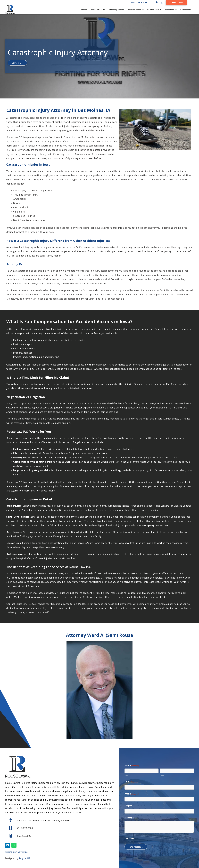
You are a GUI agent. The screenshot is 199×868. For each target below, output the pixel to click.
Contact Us (186, 10)
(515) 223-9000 (138, 2)
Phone (132, 794)
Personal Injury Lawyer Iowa (17, 852)
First (126, 776)
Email (131, 782)
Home (84, 10)
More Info (171, 10)
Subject (128, 806)
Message (129, 818)
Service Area (154, 10)
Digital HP (25, 858)
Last (162, 776)
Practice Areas (136, 10)
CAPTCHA (129, 838)
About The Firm (98, 10)
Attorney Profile (116, 10)
